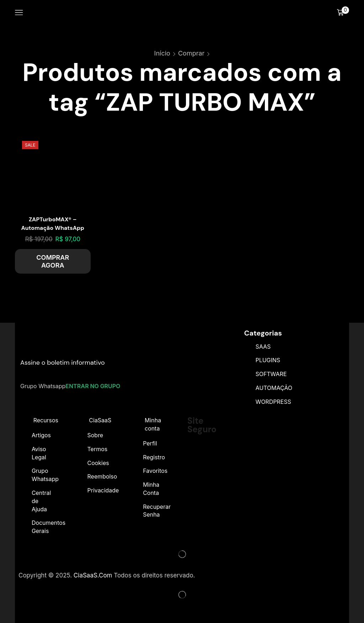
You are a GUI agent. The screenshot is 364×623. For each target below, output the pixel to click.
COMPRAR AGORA (53, 261)
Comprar (191, 53)
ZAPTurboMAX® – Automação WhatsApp (53, 224)
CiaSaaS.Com (93, 575)
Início (162, 53)
